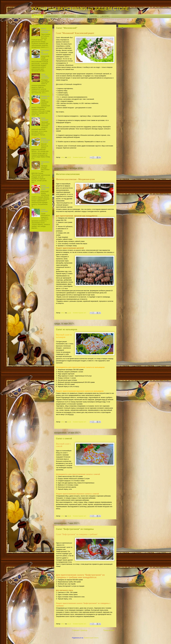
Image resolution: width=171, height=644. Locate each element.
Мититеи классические (68, 174)
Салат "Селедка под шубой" (45, 76)
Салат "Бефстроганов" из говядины (75, 529)
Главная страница (80, 630)
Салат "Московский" (67, 28)
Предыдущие (109, 630)
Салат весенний (44, 211)
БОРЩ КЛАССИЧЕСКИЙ (45, 188)
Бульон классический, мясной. (45, 140)
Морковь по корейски (45, 97)
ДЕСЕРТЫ (105, 16)
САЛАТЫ (94, 16)
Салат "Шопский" (45, 119)
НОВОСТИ (37, 16)
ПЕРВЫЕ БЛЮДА (52, 16)
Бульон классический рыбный (45, 30)
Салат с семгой (64, 439)
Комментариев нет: (80, 157)
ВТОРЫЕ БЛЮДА (68, 16)
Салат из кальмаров (67, 329)
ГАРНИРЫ (82, 16)
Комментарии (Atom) (91, 638)
